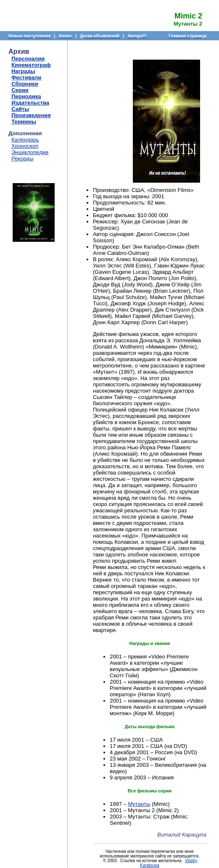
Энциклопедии (30, 152)
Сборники (25, 84)
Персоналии (28, 59)
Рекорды (22, 159)
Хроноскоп (25, 146)
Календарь (25, 140)
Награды (23, 71)
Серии (20, 90)
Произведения (31, 115)
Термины (24, 122)
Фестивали (26, 77)
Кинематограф (31, 65)
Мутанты (139, 804)
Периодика (26, 96)
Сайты (20, 109)
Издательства (30, 103)
